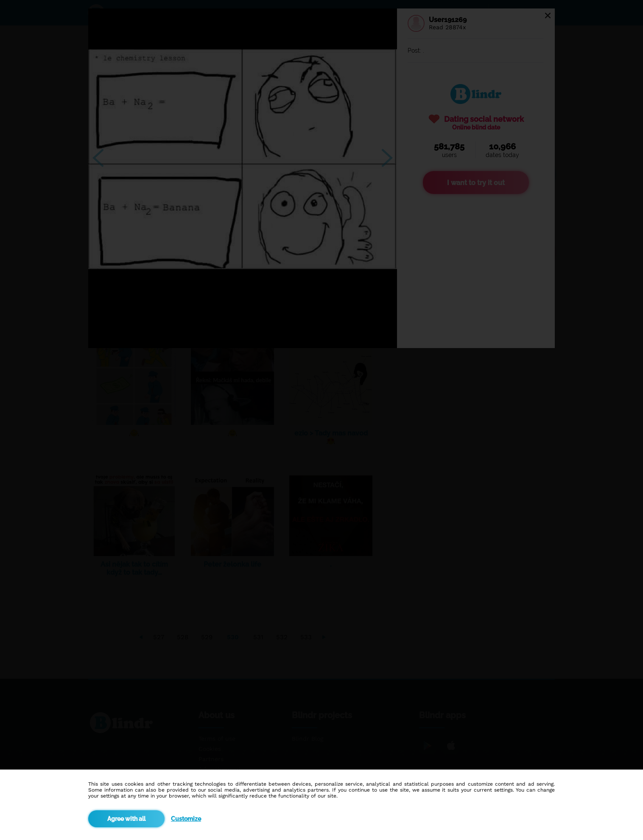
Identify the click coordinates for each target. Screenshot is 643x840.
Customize (186, 819)
